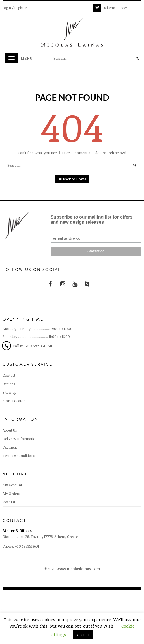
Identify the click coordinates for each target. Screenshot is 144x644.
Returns (9, 384)
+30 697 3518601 (39, 346)
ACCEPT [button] (83, 635)
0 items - (116, 8)
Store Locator (14, 401)
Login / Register (15, 8)
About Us (10, 430)
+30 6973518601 (27, 546)
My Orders (11, 494)
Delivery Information (20, 439)
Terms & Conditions (19, 456)
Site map (9, 392)
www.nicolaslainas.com (78, 569)
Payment (10, 447)
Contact (9, 375)
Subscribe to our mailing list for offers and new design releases (92, 220)
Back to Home (72, 179)
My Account (12, 485)
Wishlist (9, 502)
